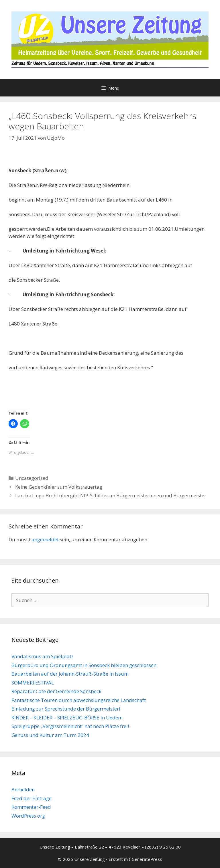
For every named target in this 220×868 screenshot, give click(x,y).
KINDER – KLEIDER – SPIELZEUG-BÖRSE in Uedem (67, 718)
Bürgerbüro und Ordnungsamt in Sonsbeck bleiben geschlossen (84, 665)
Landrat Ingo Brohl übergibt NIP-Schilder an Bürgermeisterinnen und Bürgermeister (111, 495)
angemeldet (45, 539)
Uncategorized (32, 478)
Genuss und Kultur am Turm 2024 (50, 735)
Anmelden (23, 789)
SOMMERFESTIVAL (33, 683)
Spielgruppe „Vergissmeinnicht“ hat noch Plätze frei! (70, 726)
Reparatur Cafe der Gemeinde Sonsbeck (56, 691)
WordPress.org (28, 816)
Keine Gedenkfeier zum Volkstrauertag (59, 487)
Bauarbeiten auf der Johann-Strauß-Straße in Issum (70, 674)
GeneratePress (147, 859)
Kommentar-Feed (31, 807)
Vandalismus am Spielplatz (43, 656)
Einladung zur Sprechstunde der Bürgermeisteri (66, 709)
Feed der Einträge (32, 798)
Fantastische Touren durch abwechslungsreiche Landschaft (79, 700)
